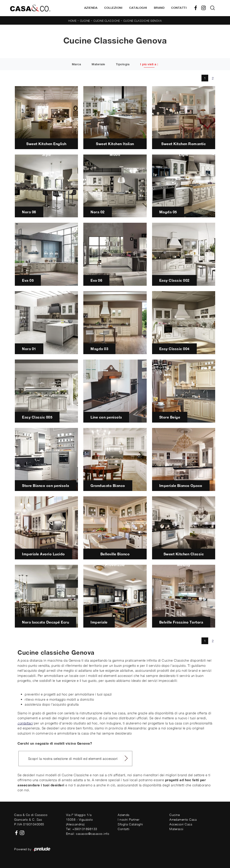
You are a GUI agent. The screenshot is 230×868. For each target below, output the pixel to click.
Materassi (176, 829)
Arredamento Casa (183, 819)
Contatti (179, 8)
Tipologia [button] (123, 64)
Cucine (85, 21)
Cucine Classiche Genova (143, 21)
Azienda (91, 8)
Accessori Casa (181, 824)
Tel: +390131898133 (82, 829)
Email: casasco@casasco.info (88, 834)
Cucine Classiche (107, 21)
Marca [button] (76, 64)
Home (72, 21)
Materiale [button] (98, 64)
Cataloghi (138, 8)
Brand (159, 8)
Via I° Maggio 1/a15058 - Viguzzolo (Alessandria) (80, 819)
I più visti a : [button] (149, 64)
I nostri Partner (128, 819)
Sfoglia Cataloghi (130, 824)
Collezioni (113, 8)
